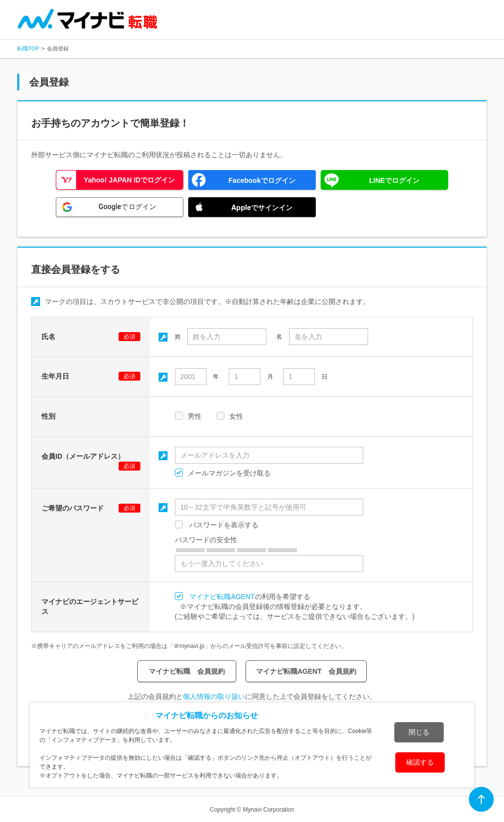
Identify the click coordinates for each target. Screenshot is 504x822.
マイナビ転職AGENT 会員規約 (306, 671)
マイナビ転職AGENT (222, 597)
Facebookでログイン (262, 180)
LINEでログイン (394, 180)
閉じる (419, 732)
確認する (420, 762)
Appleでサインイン (262, 207)
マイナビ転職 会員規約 (187, 671)
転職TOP (28, 48)
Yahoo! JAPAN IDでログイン (130, 180)
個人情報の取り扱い (214, 696)
